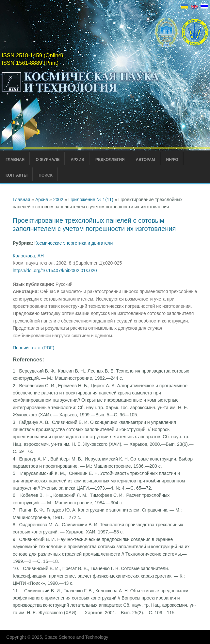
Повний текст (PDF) (34, 348)
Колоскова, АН (28, 256)
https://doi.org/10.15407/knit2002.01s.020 (55, 270)
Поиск (46, 175)
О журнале (48, 160)
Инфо (172, 160)
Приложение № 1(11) (91, 200)
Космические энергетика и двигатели (73, 243)
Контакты (16, 175)
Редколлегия (110, 160)
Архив (77, 160)
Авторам (145, 160)
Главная (15, 160)
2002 (58, 200)
